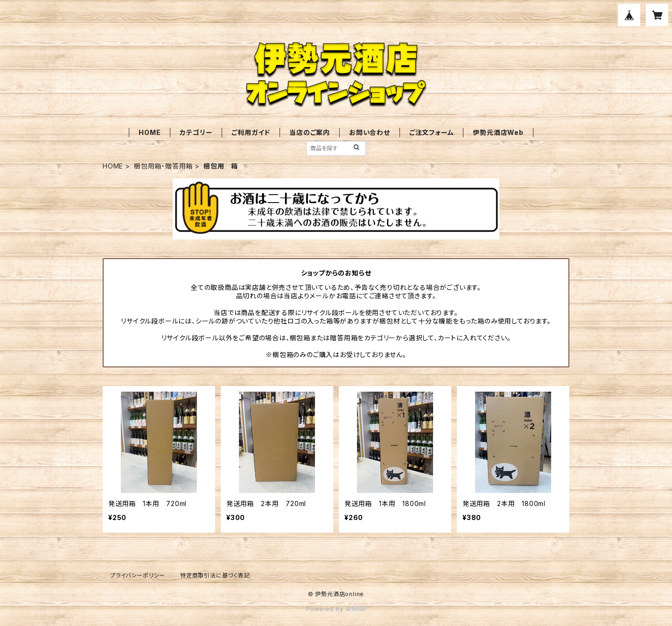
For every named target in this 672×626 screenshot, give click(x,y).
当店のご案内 (310, 132)
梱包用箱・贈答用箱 (163, 166)
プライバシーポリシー (138, 575)
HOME (150, 132)
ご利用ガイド (251, 132)
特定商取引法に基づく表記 (215, 575)
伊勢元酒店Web (498, 132)
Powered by (336, 609)
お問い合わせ (370, 132)
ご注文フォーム (432, 132)
